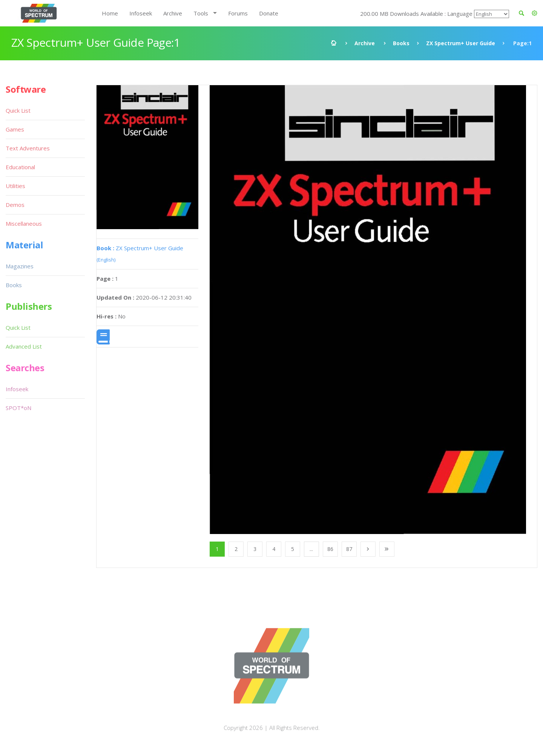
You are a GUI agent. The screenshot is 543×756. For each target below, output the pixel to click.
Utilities (15, 186)
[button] (535, 13)
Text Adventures (28, 148)
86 (330, 549)
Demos (15, 205)
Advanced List (24, 346)
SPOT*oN (18, 408)
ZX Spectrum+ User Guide (461, 43)
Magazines (20, 266)
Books (401, 43)
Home (110, 13)
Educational (20, 167)
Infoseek (141, 13)
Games (15, 129)
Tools (201, 13)
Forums (238, 13)
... (311, 549)
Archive (173, 13)
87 (349, 549)
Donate (269, 13)
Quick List (18, 110)
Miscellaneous (24, 223)
